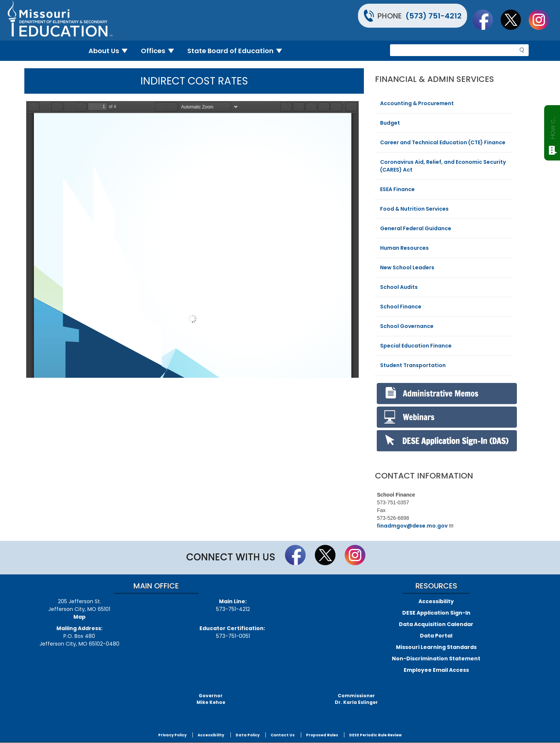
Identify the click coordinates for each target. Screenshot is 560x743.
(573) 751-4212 (434, 16)
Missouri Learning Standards (436, 647)
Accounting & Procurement (417, 103)
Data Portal (436, 636)
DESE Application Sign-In (436, 613)
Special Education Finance (416, 346)
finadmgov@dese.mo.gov (415, 526)
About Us (111, 51)
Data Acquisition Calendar (436, 624)
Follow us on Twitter (514, 20)
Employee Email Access (436, 670)
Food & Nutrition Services (414, 209)
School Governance (407, 326)
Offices (160, 51)
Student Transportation (413, 365)
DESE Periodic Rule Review (375, 735)
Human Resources (404, 248)
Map (79, 617)
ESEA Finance (397, 189)
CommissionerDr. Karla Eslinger (356, 699)
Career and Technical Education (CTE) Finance (443, 142)
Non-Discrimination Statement (436, 659)
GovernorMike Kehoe (211, 699)
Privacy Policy (172, 735)
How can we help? (552, 126)
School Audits (399, 287)
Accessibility (436, 601)
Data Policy (248, 735)
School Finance (401, 307)
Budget (390, 123)
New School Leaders (407, 267)
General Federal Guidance (416, 228)
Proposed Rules (322, 735)
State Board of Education (238, 51)
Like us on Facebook (486, 20)
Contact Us (283, 735)
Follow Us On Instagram (542, 20)
